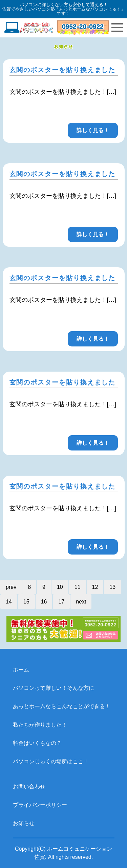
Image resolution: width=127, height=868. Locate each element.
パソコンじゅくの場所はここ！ (51, 761)
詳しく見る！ (93, 130)
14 (9, 602)
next (81, 602)
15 (26, 602)
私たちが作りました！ (40, 725)
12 (95, 587)
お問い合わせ (29, 787)
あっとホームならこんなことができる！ (62, 706)
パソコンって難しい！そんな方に (54, 688)
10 (60, 587)
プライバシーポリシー (40, 805)
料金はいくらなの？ (37, 743)
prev (11, 587)
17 (61, 602)
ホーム (21, 670)
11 (78, 587)
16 (44, 602)
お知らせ (24, 823)
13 (112, 587)
